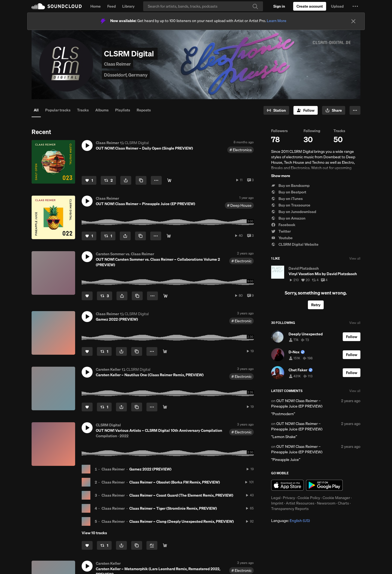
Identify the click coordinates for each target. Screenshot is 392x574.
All (36, 110)
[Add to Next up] (152, 545)
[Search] (203, 6)
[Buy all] (165, 545)
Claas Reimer (113, 469)
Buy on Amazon (288, 218)
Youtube (282, 238)
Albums (102, 110)
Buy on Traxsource (291, 205)
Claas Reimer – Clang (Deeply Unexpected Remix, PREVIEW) (182, 521)
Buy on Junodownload (294, 212)
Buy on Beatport (289, 192)
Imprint (277, 503)
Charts (343, 503)
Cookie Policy (309, 498)
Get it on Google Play (324, 485)
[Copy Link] (141, 180)
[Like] (89, 180)
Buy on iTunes (287, 199)
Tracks (83, 110)
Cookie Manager (336, 498)
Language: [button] (290, 521)
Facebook (283, 225)
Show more (281, 176)
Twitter (281, 231)
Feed (111, 6)
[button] (355, 6)
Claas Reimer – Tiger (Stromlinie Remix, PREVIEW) (173, 508)
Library (128, 6)
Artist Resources (300, 503)
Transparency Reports (290, 509)
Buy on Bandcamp (290, 186)
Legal (276, 498)
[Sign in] (279, 6)
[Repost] (108, 180)
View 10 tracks (94, 533)
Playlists (123, 110)
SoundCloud (57, 6)
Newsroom (326, 503)
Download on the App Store (287, 485)
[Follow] (306, 110)
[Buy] (169, 180)
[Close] (353, 21)
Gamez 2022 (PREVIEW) (150, 469)
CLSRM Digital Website (295, 244)
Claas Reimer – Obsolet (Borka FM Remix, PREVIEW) (175, 482)
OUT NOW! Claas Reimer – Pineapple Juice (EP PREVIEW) (297, 403)
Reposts (144, 110)
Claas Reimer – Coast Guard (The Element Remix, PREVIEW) (181, 495)
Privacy (289, 498)
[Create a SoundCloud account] (310, 6)
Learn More (277, 21)
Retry (316, 305)
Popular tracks (58, 110)
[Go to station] (276, 110)
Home (96, 6)
